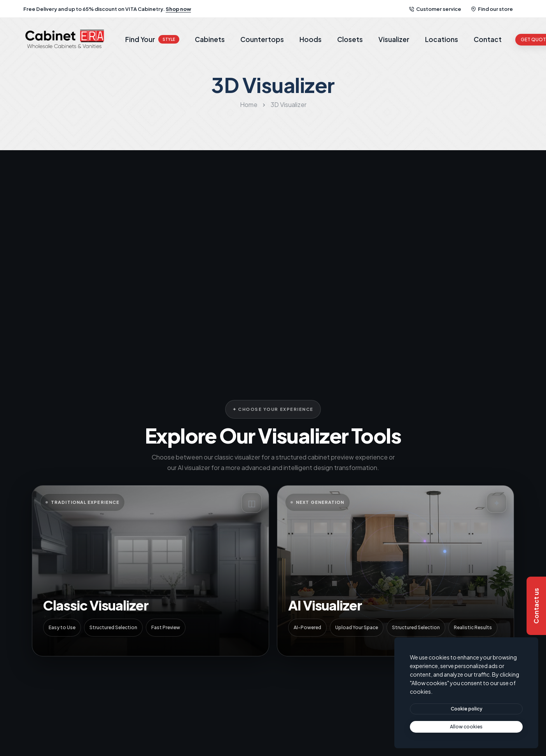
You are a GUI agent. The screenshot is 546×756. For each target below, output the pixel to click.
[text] (466, 727)
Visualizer (394, 39)
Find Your (152, 39)
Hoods (311, 39)
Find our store (492, 9)
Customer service (435, 9)
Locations (442, 39)
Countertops (262, 39)
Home (249, 104)
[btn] (466, 709)
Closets (350, 39)
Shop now (178, 9)
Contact (488, 39)
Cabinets (210, 39)
